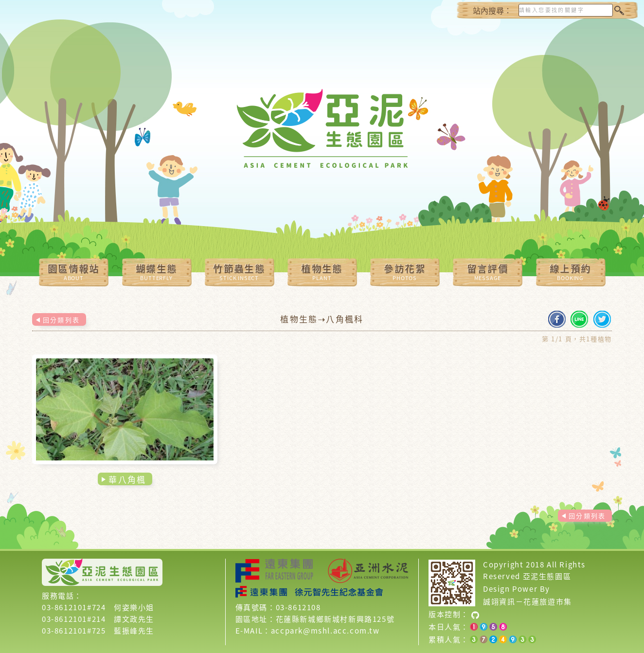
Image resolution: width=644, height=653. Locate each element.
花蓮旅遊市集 (548, 601)
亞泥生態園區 (547, 576)
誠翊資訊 (499, 601)
